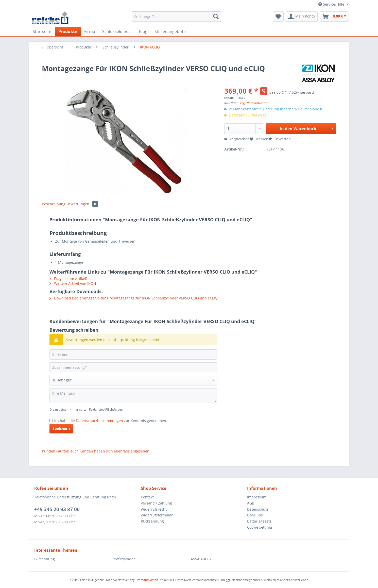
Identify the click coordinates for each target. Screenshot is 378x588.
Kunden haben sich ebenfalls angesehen (115, 451)
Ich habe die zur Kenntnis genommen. (110, 421)
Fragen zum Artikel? (68, 279)
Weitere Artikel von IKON (73, 283)
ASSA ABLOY (201, 559)
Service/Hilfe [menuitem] (332, 4)
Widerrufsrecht (154, 509)
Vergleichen (237, 139)
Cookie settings (260, 527)
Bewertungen (82, 204)
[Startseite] (42, 31)
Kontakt (147, 497)
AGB (251, 503)
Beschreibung (54, 204)
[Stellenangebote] (170, 31)
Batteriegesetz (259, 521)
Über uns (255, 515)
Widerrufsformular (157, 515)
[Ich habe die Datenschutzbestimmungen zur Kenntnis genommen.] (51, 420)
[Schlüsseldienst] (117, 31)
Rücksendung (152, 521)
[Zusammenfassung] (133, 367)
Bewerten (280, 139)
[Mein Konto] (302, 16)
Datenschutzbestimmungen (99, 421)
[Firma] (90, 31)
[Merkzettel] (278, 16)
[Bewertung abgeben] (133, 380)
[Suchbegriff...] (176, 16)
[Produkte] (68, 31)
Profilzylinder (124, 559)
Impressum (257, 497)
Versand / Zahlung (156, 503)
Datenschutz (258, 509)
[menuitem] (176, 19)
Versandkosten (148, 580)
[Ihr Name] (133, 355)
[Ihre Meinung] (133, 396)
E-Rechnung (45, 559)
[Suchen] (216, 16)
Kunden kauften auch (60, 451)
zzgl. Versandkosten (254, 103)
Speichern (61, 429)
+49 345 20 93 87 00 (57, 509)
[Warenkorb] (334, 16)
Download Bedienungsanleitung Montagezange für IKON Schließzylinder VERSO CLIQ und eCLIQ (134, 298)
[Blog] (143, 31)
